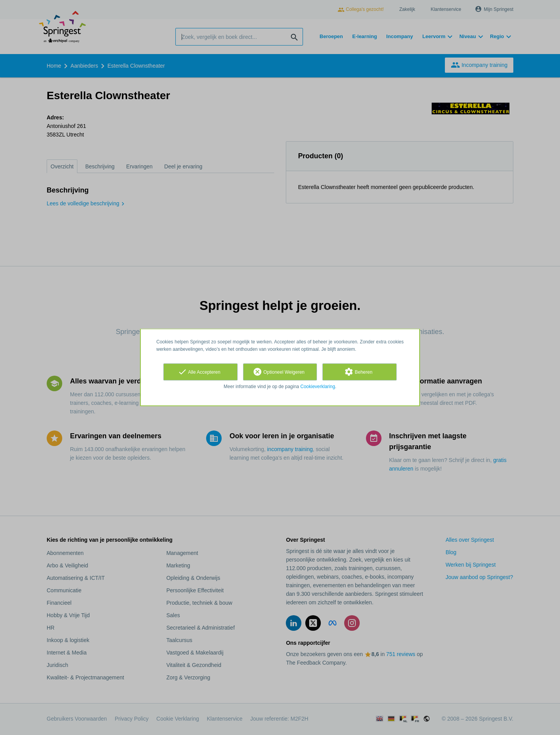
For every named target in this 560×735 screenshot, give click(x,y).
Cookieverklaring (318, 387)
